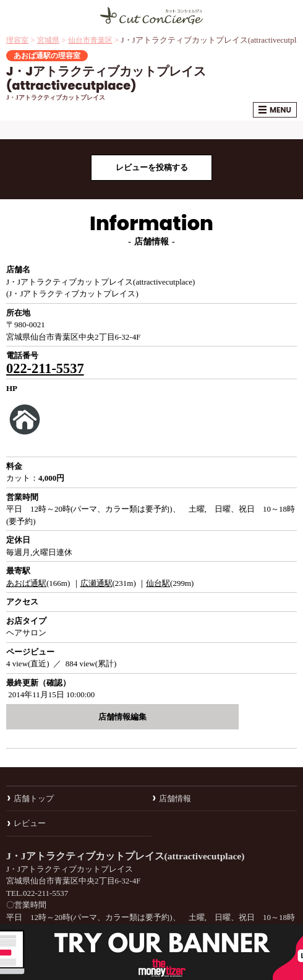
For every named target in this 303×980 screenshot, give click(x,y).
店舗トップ (34, 798)
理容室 (17, 40)
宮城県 (48, 40)
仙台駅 (158, 583)
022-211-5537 (45, 368)
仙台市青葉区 (90, 40)
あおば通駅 (26, 583)
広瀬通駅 (96, 583)
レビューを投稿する (152, 167)
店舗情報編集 (122, 717)
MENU (275, 110)
